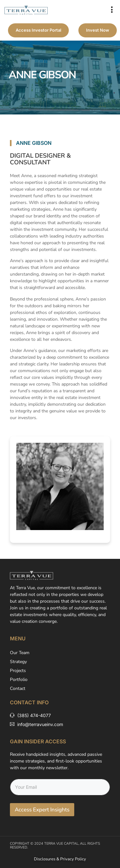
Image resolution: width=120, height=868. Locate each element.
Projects (18, 671)
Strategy (18, 662)
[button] (112, 10)
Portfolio (19, 680)
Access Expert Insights (42, 810)
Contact (18, 688)
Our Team (20, 653)
